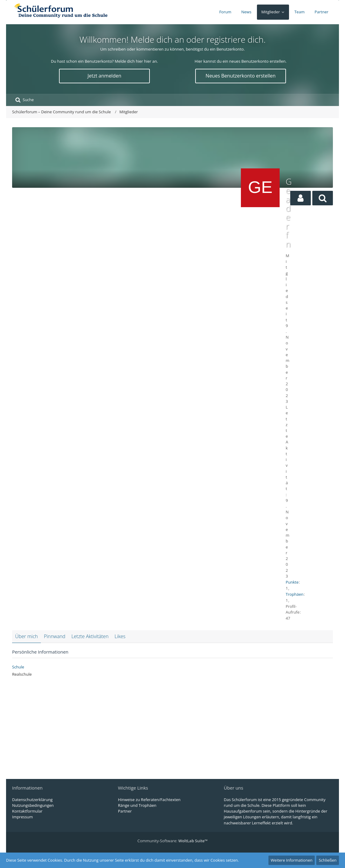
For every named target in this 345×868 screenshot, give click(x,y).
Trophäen (295, 594)
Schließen (328, 860)
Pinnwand (55, 636)
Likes (120, 636)
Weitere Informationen (292, 860)
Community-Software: (172, 841)
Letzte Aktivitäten (90, 636)
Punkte (292, 582)
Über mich (26, 636)
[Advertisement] (125, 223)
